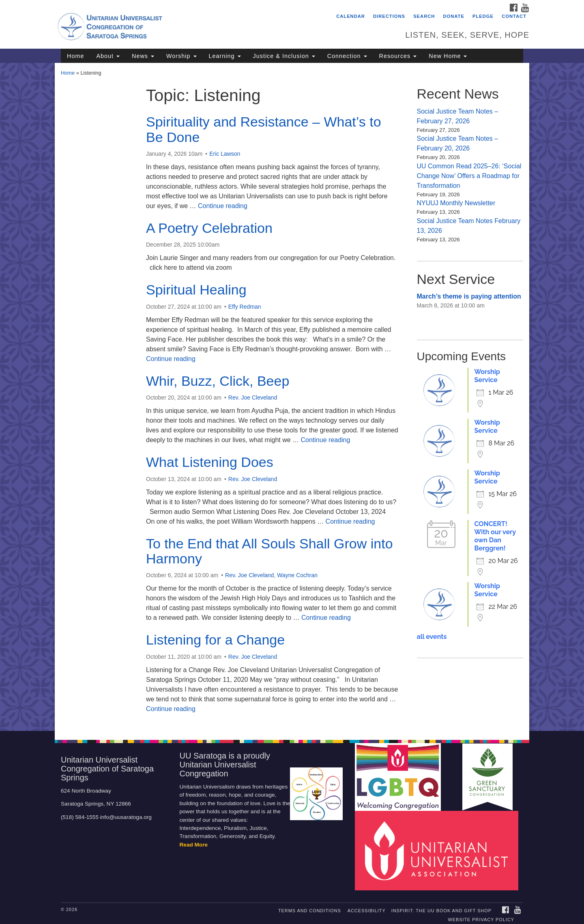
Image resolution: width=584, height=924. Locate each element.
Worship (181, 56)
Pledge (483, 16)
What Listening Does (210, 462)
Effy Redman (245, 307)
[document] (292, 397)
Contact (514, 16)
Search (424, 16)
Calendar (351, 16)
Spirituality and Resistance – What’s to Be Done (264, 129)
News (143, 56)
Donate (454, 16)
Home (75, 56)
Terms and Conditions (310, 911)
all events (432, 637)
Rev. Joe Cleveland (253, 398)
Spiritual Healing (196, 290)
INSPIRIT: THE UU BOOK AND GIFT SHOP (441, 911)
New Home (448, 56)
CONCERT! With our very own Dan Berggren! (495, 536)
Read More (194, 845)
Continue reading (223, 206)
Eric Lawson (225, 154)
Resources (398, 56)
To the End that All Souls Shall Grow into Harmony (269, 551)
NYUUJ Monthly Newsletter (456, 203)
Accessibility (367, 911)
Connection (347, 56)
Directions (389, 16)
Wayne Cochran (297, 575)
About (108, 56)
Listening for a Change (215, 640)
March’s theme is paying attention (469, 296)
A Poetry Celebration (209, 228)
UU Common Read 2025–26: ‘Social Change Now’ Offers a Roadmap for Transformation (469, 176)
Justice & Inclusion (284, 56)
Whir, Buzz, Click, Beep (218, 381)
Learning (225, 56)
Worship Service (487, 376)
